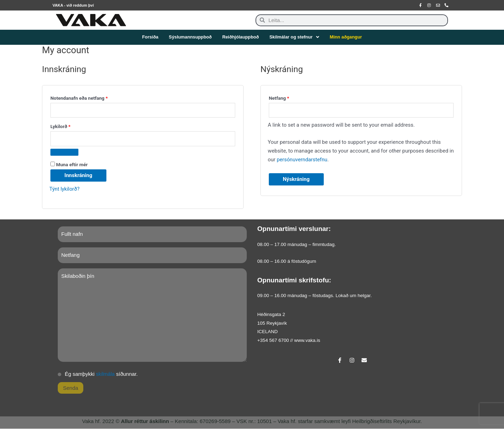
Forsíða (149, 37)
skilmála (105, 374)
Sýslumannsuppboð (190, 37)
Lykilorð (75, 126)
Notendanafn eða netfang (94, 97)
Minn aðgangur (347, 37)
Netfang (294, 97)
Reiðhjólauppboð (240, 37)
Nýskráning (296, 180)
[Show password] (64, 152)
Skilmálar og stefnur (295, 37)
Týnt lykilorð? (65, 189)
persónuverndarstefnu (303, 160)
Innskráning (78, 175)
